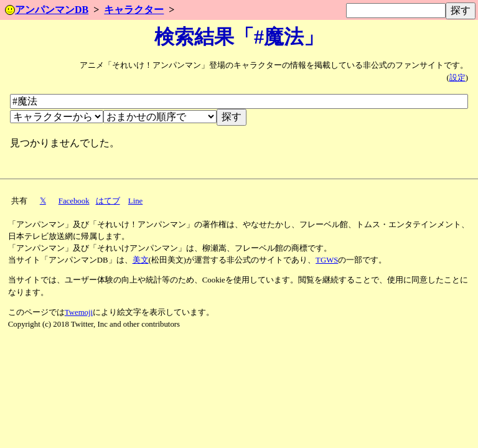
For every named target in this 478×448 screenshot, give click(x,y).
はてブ (108, 201)
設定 (457, 78)
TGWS (327, 260)
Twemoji (79, 312)
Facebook (74, 201)
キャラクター (134, 10)
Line (135, 201)
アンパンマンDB (47, 10)
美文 (141, 260)
